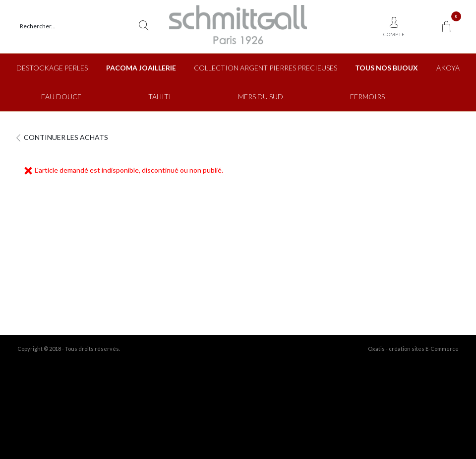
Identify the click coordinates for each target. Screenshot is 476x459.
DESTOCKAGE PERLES (52, 68)
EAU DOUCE (61, 97)
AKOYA (448, 68)
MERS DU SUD (261, 97)
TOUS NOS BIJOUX (387, 68)
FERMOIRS (367, 97)
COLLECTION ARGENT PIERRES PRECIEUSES (266, 68)
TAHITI (160, 97)
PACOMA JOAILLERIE (141, 68)
